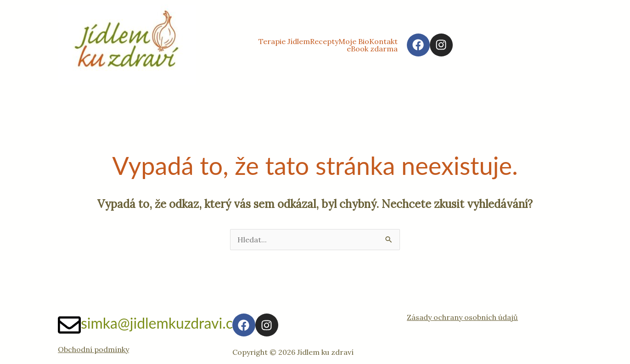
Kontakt (383, 41)
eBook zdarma (372, 49)
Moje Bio (354, 41)
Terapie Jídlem (284, 41)
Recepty (324, 41)
